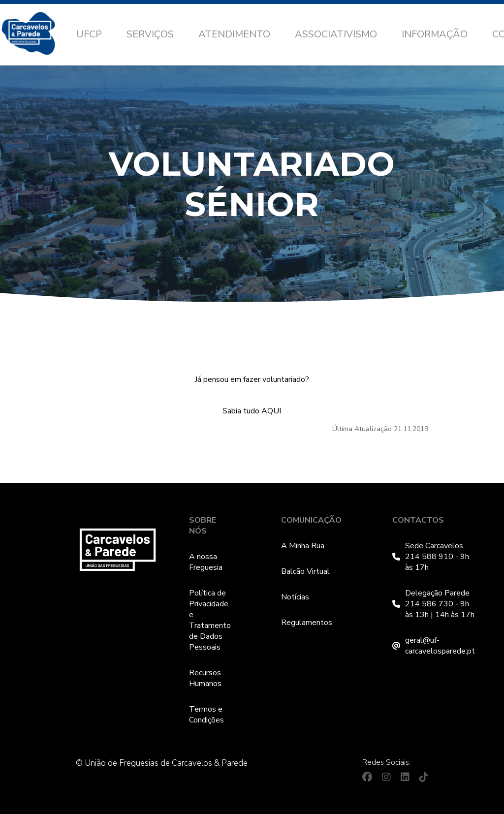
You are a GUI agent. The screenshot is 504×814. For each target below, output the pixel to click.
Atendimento (234, 34)
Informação (435, 34)
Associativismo (336, 34)
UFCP (89, 34)
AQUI (271, 411)
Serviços (150, 34)
